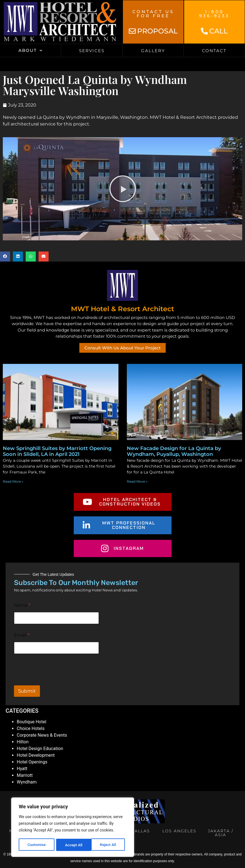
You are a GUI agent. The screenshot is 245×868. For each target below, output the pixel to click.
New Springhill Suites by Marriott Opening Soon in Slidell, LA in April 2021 (57, 451)
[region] (73, 828)
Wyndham (27, 782)
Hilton (23, 742)
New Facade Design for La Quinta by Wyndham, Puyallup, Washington (174, 451)
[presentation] (56, 682)
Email (22, 635)
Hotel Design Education (40, 749)
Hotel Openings (32, 762)
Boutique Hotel (32, 722)
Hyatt (22, 769)
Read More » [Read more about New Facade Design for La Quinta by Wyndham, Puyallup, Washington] (137, 481)
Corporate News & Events (42, 735)
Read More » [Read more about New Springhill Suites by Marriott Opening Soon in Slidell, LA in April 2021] (13, 481)
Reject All (73, 845)
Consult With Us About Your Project (122, 348)
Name (22, 605)
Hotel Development (36, 755)
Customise (36, 845)
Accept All (109, 845)
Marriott (25, 775)
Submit (27, 691)
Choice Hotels (31, 728)
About (31, 51)
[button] (5, 257)
